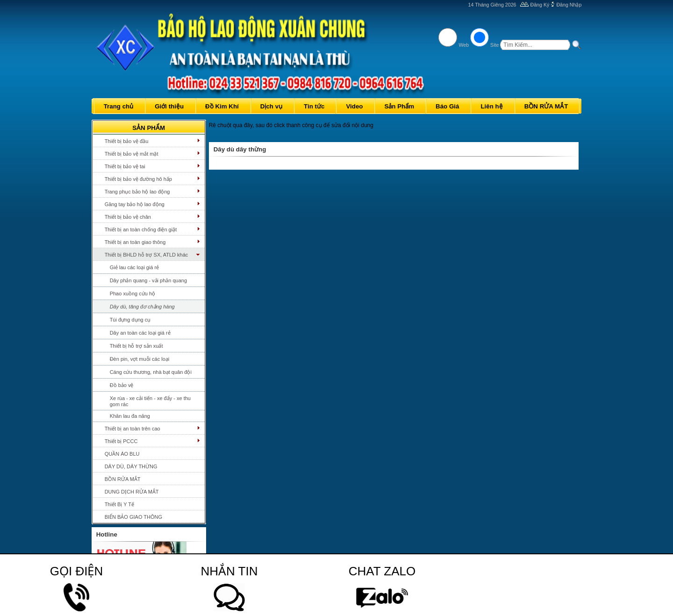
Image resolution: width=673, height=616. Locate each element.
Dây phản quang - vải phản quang (148, 280)
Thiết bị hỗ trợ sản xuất (136, 346)
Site (494, 45)
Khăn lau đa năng (130, 416)
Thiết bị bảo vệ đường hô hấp (138, 179)
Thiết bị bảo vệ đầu (127, 141)
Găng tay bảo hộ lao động (135, 204)
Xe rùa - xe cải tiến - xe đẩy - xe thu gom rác (150, 401)
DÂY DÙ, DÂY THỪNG (131, 466)
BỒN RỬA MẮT (123, 479)
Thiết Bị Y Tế (119, 504)
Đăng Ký (540, 5)
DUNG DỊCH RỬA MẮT (132, 492)
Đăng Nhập (569, 5)
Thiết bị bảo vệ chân (128, 217)
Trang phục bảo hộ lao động (137, 192)
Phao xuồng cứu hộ (132, 294)
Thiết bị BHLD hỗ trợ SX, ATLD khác (147, 255)
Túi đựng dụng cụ (130, 320)
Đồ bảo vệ (122, 385)
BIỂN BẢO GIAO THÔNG (133, 517)
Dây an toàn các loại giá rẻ (140, 333)
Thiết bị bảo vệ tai (125, 166)
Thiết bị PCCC (121, 441)
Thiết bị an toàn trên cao (132, 429)
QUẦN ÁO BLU (122, 454)
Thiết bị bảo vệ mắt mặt (132, 154)
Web (464, 45)
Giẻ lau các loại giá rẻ (134, 267)
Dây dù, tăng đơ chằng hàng (142, 307)
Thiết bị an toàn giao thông (135, 242)
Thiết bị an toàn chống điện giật (141, 229)
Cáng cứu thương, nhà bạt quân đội (151, 372)
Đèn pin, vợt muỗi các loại (140, 359)
